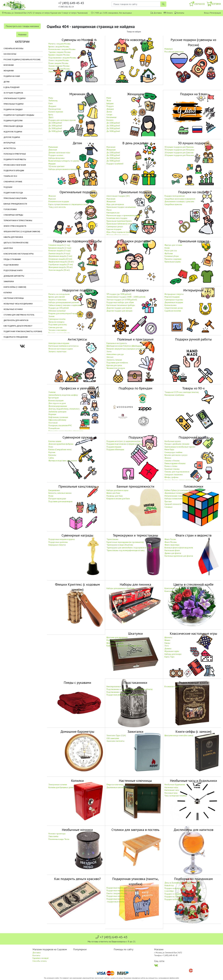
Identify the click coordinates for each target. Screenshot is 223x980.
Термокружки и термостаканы (18, 221)
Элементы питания (114, 360)
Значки (51, 316)
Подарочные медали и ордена (62, 539)
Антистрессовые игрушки (59, 343)
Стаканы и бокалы (172, 461)
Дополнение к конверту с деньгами (179, 202)
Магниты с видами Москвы (60, 44)
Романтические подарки (59, 202)
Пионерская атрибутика (174, 395)
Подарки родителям (13, 121)
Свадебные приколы (173, 204)
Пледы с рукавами (12, 259)
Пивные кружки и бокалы (175, 463)
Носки (167, 248)
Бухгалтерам (54, 398)
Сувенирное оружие (13, 182)
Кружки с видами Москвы (59, 55)
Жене (109, 101)
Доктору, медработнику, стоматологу (64, 409)
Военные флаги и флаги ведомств (179, 548)
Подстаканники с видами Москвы (62, 58)
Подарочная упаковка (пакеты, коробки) (23, 332)
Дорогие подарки (12, 137)
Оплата (170, 13)
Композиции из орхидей (175, 591)
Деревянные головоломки (176, 493)
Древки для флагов (173, 553)
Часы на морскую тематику (176, 796)
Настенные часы (171, 787)
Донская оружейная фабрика (61, 444)
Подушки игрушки (114, 447)
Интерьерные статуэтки (174, 294)
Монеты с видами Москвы (59, 69)
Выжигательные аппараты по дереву (64, 161)
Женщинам (9, 71)
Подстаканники (11, 265)
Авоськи (110, 357)
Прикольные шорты (173, 262)
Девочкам (53, 150)
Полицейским (54, 428)
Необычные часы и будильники (18, 304)
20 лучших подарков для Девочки (179, 153)
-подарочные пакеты (115, 902)
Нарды (167, 643)
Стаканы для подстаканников (177, 472)
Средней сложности (173, 504)
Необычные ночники (13, 309)
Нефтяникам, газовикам (58, 417)
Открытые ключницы (115, 785)
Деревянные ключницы (116, 787)
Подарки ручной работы (15, 159)
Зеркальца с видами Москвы (60, 71)
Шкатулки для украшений (117, 637)
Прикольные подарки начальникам (121, 207)
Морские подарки (172, 297)
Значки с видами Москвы (59, 66)
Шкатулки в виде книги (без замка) (179, 735)
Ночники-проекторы (57, 834)
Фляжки (168, 458)
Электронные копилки (58, 785)
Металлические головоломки (177, 496)
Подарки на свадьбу (13, 110)
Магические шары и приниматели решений (124, 215)
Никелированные (114, 687)
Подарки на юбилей (115, 164)
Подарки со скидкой (173, 894)
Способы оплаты (40, 961)
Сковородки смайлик (173, 452)
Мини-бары (169, 450)
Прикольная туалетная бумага (119, 221)
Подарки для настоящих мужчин (62, 120)
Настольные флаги (172, 550)
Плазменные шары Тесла (59, 839)
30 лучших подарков (13, 93)
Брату (51, 115)
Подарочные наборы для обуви (120, 302)
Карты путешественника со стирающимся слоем (68, 204)
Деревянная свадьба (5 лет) (60, 256)
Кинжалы (52, 455)
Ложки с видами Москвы (59, 60)
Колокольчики (171, 305)
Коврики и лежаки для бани (118, 499)
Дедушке (52, 106)
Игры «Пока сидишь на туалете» (120, 232)
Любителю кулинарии (57, 412)
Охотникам (53, 423)
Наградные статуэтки (57, 545)
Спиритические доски (174, 308)
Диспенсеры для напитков (16, 320)
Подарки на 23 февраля (175, 897)
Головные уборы (172, 256)
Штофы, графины (172, 477)
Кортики (52, 452)
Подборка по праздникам (16, 337)
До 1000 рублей (55, 123)
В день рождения (12, 87)
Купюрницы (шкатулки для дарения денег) (124, 646)
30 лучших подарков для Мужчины (179, 147)
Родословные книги (13, 270)
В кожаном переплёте (174, 687)
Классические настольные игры (19, 254)
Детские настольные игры (59, 153)
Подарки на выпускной (174, 888)
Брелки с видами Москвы (59, 47)
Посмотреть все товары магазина (22, 26)
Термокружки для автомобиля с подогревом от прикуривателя (133, 548)
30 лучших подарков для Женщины (179, 150)
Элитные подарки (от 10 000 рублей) (122, 300)
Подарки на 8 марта (173, 899)
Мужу (51, 98)
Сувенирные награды (13, 215)
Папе (51, 104)
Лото (167, 646)
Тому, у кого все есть (57, 207)
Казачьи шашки (55, 441)
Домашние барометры (14, 276)
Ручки (51, 496)
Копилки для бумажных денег (61, 787)
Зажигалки (9, 282)
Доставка (158, 13)
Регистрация (216, 13)
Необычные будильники (175, 785)
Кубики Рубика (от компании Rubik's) (180, 490)
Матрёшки (169, 49)
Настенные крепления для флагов (179, 556)
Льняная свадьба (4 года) (59, 253)
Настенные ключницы (14, 298)
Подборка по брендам (14, 171)
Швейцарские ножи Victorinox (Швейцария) (124, 346)
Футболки (169, 253)
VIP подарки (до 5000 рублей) (119, 294)
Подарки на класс (56, 155)
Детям (6, 82)
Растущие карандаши (57, 499)
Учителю (52, 392)
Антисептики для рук (115, 354)
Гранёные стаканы (172, 469)
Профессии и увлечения (15, 165)
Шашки (167, 640)
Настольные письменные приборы (121, 305)
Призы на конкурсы (56, 322)
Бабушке (110, 104)
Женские (52, 196)
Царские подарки (114, 229)
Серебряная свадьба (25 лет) (61, 265)
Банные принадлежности (15, 204)
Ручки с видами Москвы (58, 63)
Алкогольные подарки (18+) (118, 196)
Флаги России (170, 539)
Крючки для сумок (114, 365)
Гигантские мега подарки (117, 218)
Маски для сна (171, 251)
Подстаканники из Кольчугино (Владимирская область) (130, 689)
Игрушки (52, 164)
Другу (51, 117)
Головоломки (10, 209)
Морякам (52, 414)
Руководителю (55, 109)
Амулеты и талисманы (57, 300)
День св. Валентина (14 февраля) (178, 883)
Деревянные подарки (174, 302)
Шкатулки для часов (115, 643)
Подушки (8, 187)
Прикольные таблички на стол (119, 224)
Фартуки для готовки (173, 245)
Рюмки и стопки (171, 466)
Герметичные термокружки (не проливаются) (125, 542)
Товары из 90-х (10, 176)
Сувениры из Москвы (13, 49)
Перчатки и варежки (173, 259)
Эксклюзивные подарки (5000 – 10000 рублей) (126, 297)
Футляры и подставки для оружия (63, 461)
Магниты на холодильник (59, 294)
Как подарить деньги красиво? (18, 326)
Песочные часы (171, 793)
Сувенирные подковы (174, 300)
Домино (168, 649)
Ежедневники (54, 490)
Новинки (22, 34)
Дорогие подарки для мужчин (119, 308)
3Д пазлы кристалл (56, 166)
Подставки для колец (58, 325)
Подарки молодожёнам (175, 196)
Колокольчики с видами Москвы (62, 49)
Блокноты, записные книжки (60, 493)
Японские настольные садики (61, 349)
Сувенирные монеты (57, 319)
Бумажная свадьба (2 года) (60, 248)
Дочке (109, 112)
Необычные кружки (173, 441)
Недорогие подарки (13, 132)
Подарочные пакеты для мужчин (120, 888)
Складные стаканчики (174, 475)
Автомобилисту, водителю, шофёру (63, 395)
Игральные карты (172, 651)
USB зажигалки (113, 738)
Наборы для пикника (13, 237)
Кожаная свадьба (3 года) (60, 251)
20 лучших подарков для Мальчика (179, 155)
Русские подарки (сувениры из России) (22, 60)
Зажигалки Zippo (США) (116, 735)
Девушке (110, 109)
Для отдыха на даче (57, 403)
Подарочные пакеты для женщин (121, 891)
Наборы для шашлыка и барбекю (120, 588)
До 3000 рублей (55, 128)
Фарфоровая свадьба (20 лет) (61, 262)
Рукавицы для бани (115, 496)
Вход (206, 13)
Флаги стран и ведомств (15, 226)
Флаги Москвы (171, 542)
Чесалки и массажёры (58, 330)
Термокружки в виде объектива (120, 545)
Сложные (168, 507)
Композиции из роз (173, 588)
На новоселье (10, 54)
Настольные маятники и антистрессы (64, 346)
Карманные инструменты (117, 343)
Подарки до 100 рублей (59, 308)
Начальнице (111, 117)
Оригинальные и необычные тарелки (180, 447)
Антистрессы (10, 148)
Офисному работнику (57, 420)
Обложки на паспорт (57, 311)
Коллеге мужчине (56, 112)
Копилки (8, 293)
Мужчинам (9, 65)
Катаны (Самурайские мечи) (60, 450)
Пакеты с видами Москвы (117, 893)
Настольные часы (172, 790)
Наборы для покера (173, 654)
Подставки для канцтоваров (60, 501)
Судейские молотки (173, 311)
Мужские (52, 199)
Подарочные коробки (116, 899)
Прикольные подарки (14, 104)
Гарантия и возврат (41, 958)
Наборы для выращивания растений (64, 302)
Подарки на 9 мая (12, 76)
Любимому (53, 101)
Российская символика (174, 52)
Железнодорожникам (58, 406)
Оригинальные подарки (15, 98)
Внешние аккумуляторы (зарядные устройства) (126, 349)
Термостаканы (112, 539)
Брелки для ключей (57, 297)
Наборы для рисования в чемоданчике (65, 169)
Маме (109, 98)
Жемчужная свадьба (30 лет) (61, 267)
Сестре (109, 115)
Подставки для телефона (117, 363)
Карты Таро (169, 657)
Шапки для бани (113, 493)
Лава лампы (53, 836)
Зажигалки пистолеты (115, 741)
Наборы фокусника (56, 158)
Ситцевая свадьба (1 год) (59, 245)
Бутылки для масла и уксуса (176, 455)
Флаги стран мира (172, 545)
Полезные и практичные (15, 154)
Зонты (109, 351)
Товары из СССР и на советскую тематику (182, 392)
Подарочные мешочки (116, 896)
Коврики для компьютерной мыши (63, 314)
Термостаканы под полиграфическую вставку (126, 550)
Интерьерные (9, 143)
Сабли (51, 458)
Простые (168, 501)
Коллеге (110, 120)
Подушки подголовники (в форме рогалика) (125, 444)
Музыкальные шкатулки (116, 640)
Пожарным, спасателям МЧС (60, 425)
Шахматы (168, 637)
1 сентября (169, 891)
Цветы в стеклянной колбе (16, 243)
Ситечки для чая (55, 327)
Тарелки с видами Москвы (60, 52)
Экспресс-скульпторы (57, 351)
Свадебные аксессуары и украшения (180, 199)
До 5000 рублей (55, 131)
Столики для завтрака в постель (19, 315)
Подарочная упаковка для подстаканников (125, 695)
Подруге (110, 106)
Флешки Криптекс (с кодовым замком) (22, 232)
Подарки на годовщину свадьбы (19, 115)
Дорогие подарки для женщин (119, 311)
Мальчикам (53, 147)
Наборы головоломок (174, 499)
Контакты (180, 13)
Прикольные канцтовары (15, 198)
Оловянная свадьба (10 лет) (60, 259)
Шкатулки (8, 248)
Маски (109, 210)
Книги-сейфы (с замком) (15, 287)
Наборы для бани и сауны (117, 490)
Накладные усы (113, 213)
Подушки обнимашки (115, 450)
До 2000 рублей (55, 126)
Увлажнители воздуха (116, 368)
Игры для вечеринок (115, 204)
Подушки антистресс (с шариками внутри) (124, 441)
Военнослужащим (56, 401)
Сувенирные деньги (115, 227)
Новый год (169, 885)
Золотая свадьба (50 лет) (59, 270)
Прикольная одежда (13, 126)
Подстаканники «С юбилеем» (119, 692)
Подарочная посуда (13, 193)
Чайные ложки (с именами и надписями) (65, 305)
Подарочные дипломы (58, 542)
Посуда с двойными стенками (177, 444)
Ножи (51, 447)
